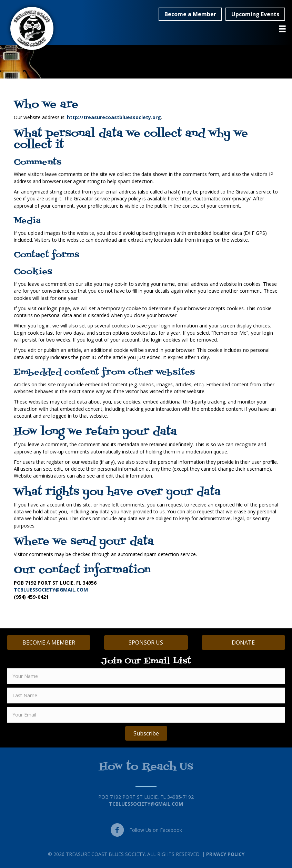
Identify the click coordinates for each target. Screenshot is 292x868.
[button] (190, 14)
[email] (146, 715)
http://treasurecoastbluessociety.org (114, 117)
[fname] (146, 676)
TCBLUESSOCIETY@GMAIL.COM (51, 590)
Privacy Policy (225, 854)
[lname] (146, 696)
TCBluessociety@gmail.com (146, 804)
